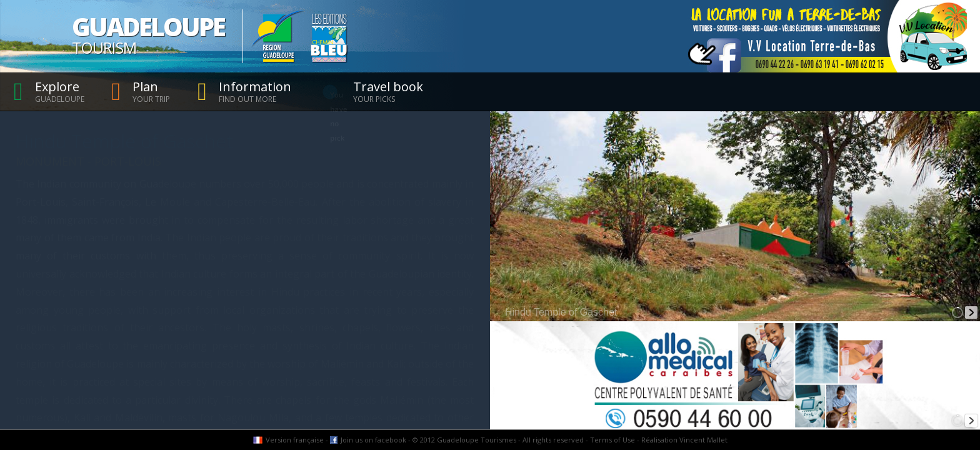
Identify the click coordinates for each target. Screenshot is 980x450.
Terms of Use (612, 440)
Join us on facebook (373, 440)
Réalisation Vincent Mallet (684, 440)
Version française (295, 440)
